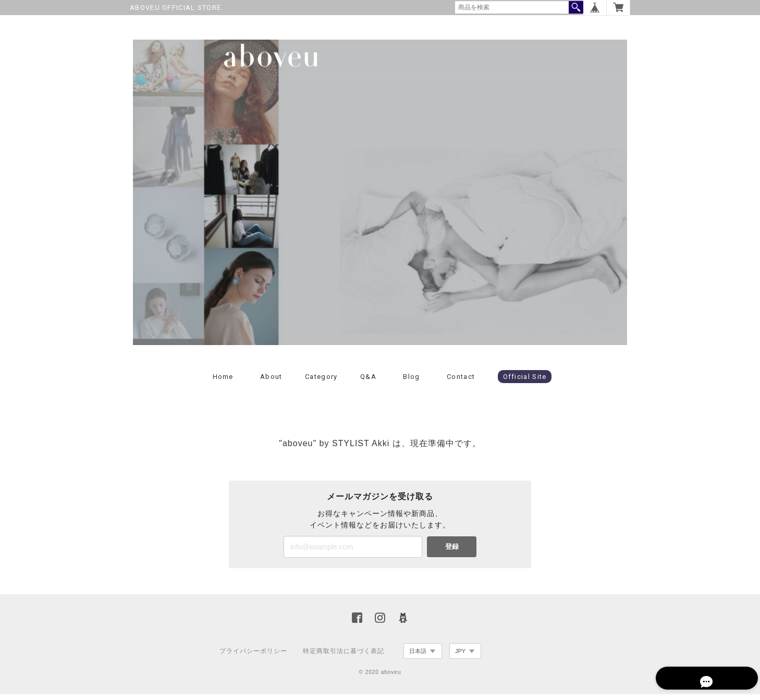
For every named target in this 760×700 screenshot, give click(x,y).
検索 (576, 7)
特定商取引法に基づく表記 (344, 656)
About (271, 382)
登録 (452, 552)
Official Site (525, 382)
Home (223, 382)
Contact (461, 382)
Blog (411, 382)
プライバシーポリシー (253, 656)
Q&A (368, 382)
